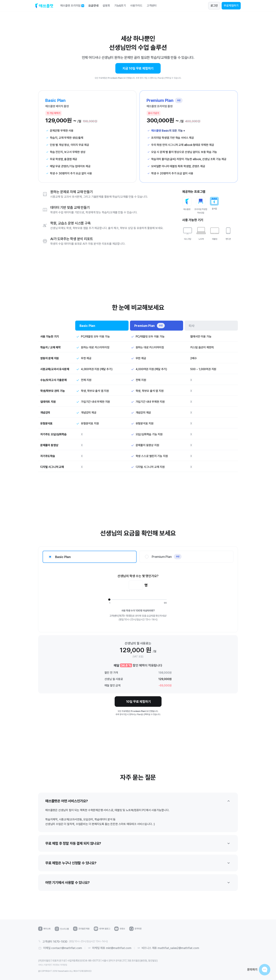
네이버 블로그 (102, 929)
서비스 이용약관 (44, 965)
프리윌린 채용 (81, 929)
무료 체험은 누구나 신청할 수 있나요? (138, 863)
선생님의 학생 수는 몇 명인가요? (138, 582)
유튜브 (120, 929)
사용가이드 (136, 6)
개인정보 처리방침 (60, 965)
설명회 (106, 6)
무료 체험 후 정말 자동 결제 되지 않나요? (138, 843)
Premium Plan (163, 557)
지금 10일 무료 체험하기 (138, 68)
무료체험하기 (231, 6)
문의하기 (252, 970)
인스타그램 (62, 929)
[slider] (109, 600)
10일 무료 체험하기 (138, 702)
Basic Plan (59, 557)
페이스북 (44, 929)
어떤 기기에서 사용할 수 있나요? (138, 883)
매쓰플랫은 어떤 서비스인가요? (138, 801)
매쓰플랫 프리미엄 (72, 6)
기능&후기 (120, 6)
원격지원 (135, 929)
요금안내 (93, 6)
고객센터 (152, 6)
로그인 (214, 6)
